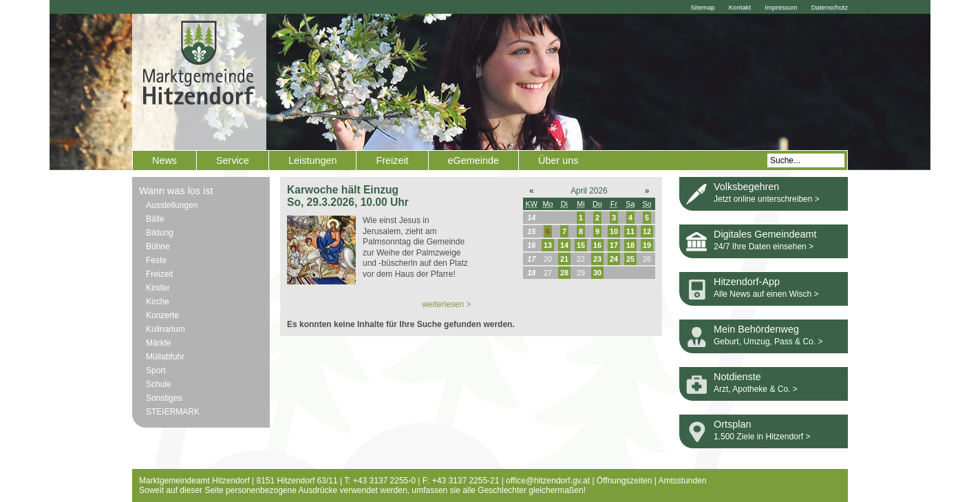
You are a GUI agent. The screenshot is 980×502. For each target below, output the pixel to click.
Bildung (160, 233)
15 (581, 245)
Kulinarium (166, 329)
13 (548, 245)
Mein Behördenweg (756, 329)
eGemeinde (473, 160)
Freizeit (392, 160)
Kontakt (740, 7)
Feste (156, 260)
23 (597, 259)
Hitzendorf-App (747, 282)
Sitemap (702, 7)
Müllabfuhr (165, 357)
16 (597, 245)
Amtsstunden (683, 481)
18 (630, 245)
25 (630, 259)
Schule (159, 384)
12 (647, 231)
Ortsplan (732, 424)
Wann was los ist (176, 191)
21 (564, 259)
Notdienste (737, 377)
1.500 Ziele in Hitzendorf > (762, 437)
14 (564, 245)
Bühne (158, 247)
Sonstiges (164, 398)
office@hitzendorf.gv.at (548, 481)
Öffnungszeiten (625, 481)
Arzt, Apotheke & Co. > (756, 389)
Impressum (781, 7)
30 (597, 273)
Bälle (155, 219)
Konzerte (162, 315)
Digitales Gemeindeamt (765, 234)
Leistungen (312, 160)
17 (614, 245)
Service (233, 160)
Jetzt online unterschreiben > (767, 199)
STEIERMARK (173, 412)
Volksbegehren (746, 187)
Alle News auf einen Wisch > (766, 294)
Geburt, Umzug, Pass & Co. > (768, 342)
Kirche (158, 302)
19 (647, 245)
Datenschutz (830, 7)
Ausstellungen (172, 205)
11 (630, 231)
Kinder (158, 288)
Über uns (558, 160)
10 (614, 231)
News (164, 160)
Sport (156, 370)
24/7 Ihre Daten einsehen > (764, 247)
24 (614, 259)
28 (564, 273)
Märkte (159, 343)
